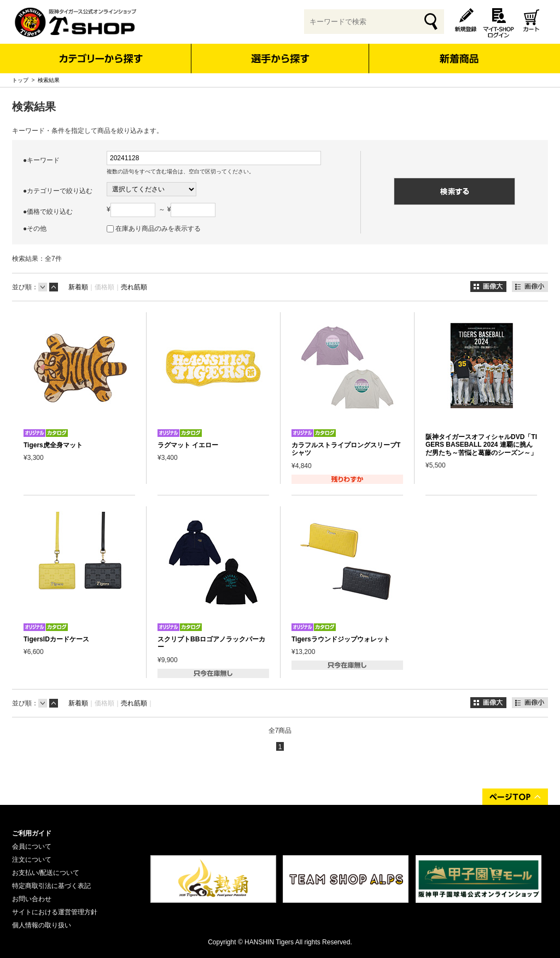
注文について (32, 860)
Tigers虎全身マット (53, 445)
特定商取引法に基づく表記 (51, 886)
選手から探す (280, 59)
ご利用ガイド (32, 833)
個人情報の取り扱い (42, 925)
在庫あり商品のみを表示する (158, 229)
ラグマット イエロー (188, 445)
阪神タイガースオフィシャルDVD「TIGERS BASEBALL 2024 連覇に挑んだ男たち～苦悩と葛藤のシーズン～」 (481, 445)
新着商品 (459, 51)
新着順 (78, 287)
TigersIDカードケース (56, 639)
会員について (32, 846)
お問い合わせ (32, 899)
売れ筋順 (134, 287)
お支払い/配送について (46, 873)
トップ (20, 80)
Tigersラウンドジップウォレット (341, 639)
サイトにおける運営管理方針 (55, 912)
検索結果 (49, 80)
